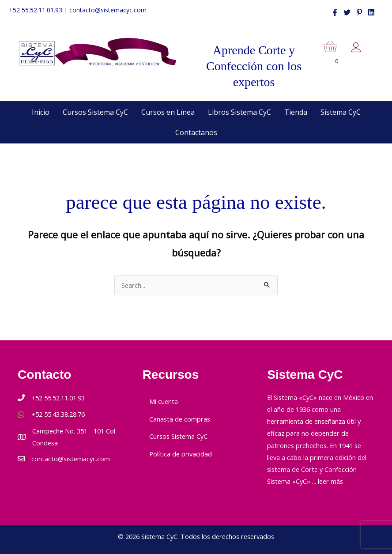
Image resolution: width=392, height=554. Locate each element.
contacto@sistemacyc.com (108, 10)
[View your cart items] (337, 54)
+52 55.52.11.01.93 (36, 10)
